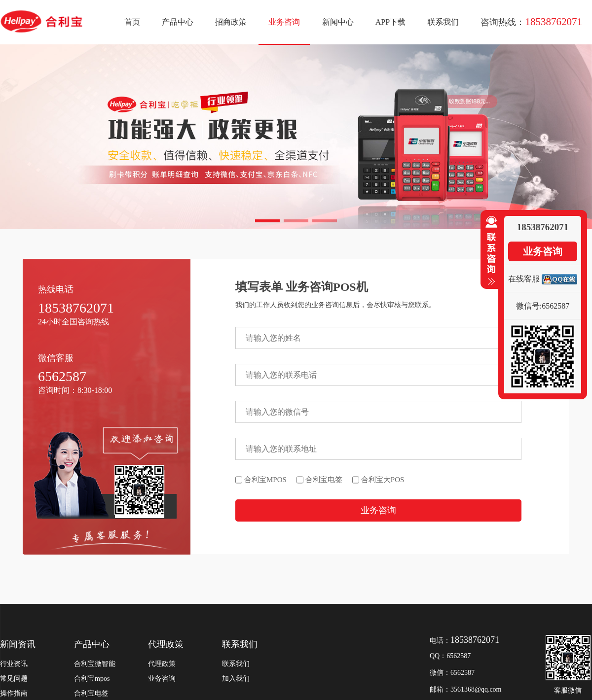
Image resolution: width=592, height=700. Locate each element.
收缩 (489, 251)
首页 (132, 22)
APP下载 (390, 22)
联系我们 (443, 22)
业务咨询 (284, 22)
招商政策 (231, 22)
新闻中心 (338, 22)
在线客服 (524, 279)
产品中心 (178, 22)
